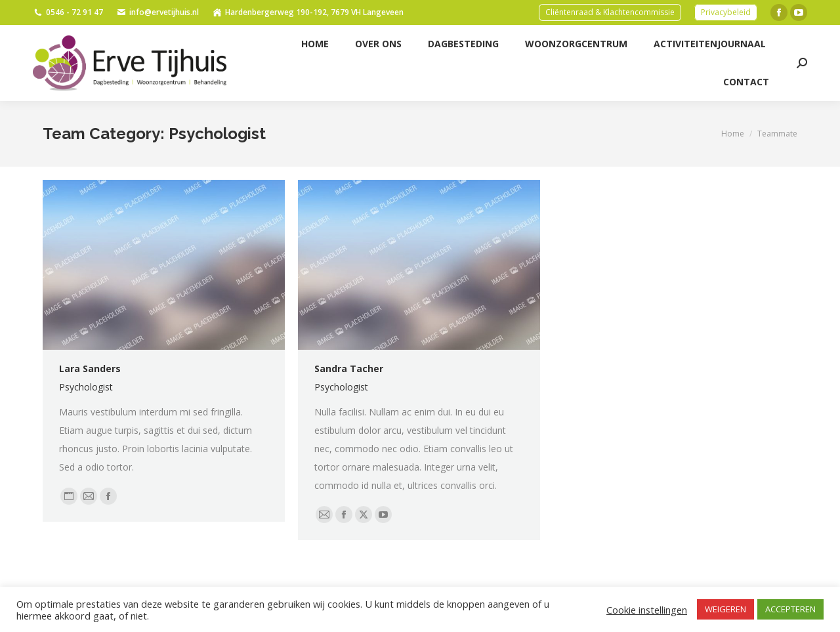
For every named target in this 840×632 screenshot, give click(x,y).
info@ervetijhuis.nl (157, 12)
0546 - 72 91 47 (68, 12)
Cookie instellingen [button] (647, 610)
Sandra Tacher (349, 369)
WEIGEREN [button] (725, 609)
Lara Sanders (90, 369)
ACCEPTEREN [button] (790, 609)
